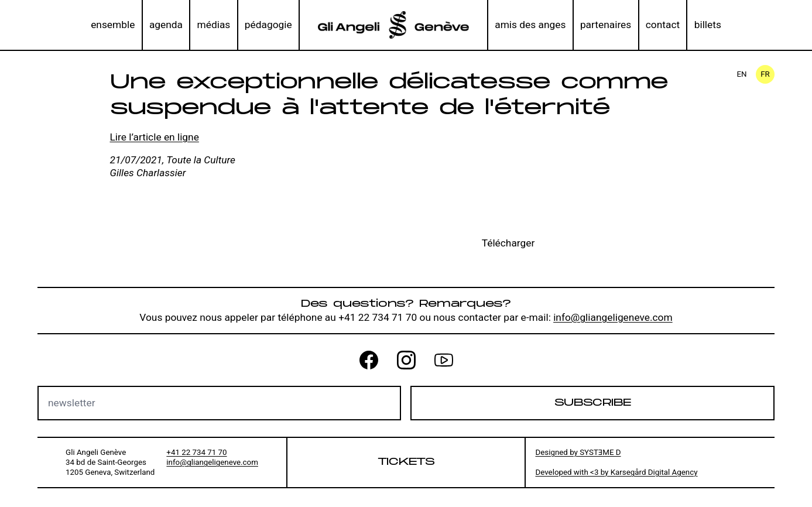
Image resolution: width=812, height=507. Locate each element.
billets (708, 25)
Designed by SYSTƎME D (578, 452)
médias (214, 25)
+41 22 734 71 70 (196, 452)
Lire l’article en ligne (155, 137)
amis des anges (530, 25)
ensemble (113, 25)
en (741, 74)
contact (663, 25)
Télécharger (508, 243)
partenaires (606, 25)
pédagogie (268, 25)
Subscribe (593, 402)
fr (765, 74)
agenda (166, 25)
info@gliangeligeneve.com (613, 317)
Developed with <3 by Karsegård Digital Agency (616, 472)
